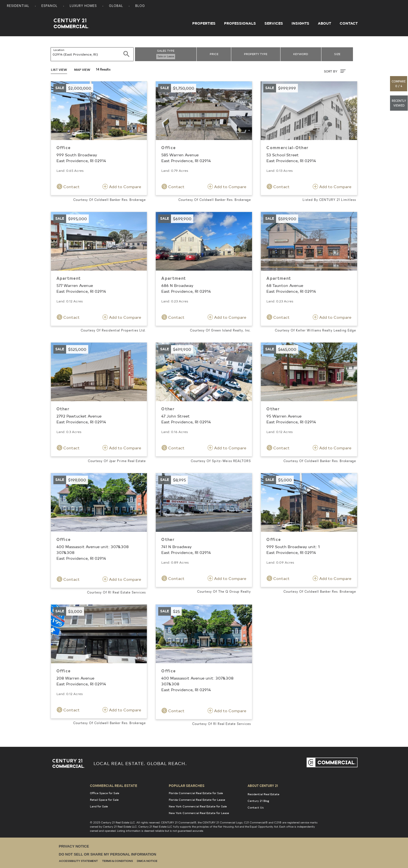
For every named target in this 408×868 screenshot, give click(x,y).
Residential (18, 6)
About (324, 23)
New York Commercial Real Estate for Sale (198, 806)
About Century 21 (263, 786)
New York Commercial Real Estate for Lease (199, 813)
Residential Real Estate (263, 794)
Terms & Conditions (117, 861)
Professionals (240, 23)
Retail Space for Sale (104, 800)
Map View (82, 70)
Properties (204, 23)
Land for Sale (99, 806)
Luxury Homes (83, 6)
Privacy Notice (74, 846)
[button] (399, 84)
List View (59, 70)
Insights (300, 23)
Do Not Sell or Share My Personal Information (108, 854)
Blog (140, 6)
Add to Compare (122, 186)
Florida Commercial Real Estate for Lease (197, 800)
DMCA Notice (147, 861)
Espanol (50, 6)
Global (116, 6)
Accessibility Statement (78, 861)
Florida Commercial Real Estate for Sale (196, 793)
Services (274, 23)
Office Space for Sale (105, 793)
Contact (349, 23)
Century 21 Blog (258, 801)
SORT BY (335, 71)
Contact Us (256, 807)
